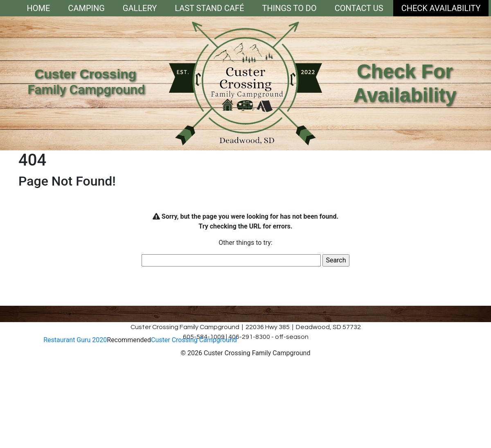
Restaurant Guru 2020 (75, 340)
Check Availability (441, 8)
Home (39, 8)
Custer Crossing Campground (194, 340)
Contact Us (359, 8)
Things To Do (289, 8)
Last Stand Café (209, 8)
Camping (86, 8)
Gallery (140, 8)
